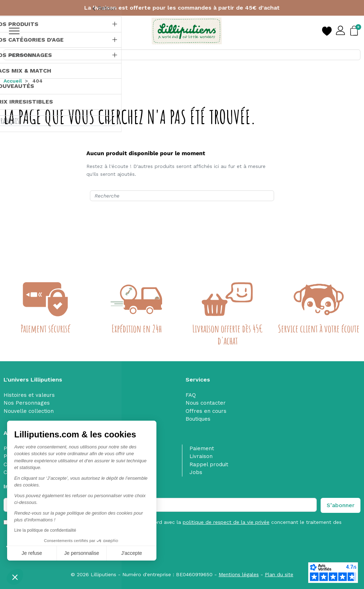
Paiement (202, 448)
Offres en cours (206, 411)
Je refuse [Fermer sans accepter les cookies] (32, 553)
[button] (15, 577)
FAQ (191, 395)
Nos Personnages (27, 403)
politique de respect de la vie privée (226, 522)
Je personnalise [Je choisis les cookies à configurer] (82, 553)
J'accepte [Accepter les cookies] (132, 553)
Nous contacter (206, 403)
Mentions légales (239, 574)
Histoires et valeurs (29, 395)
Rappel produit (209, 464)
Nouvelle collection (29, 411)
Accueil (13, 81)
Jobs (196, 472)
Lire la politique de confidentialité (45, 530)
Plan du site (279, 574)
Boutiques (198, 419)
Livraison (201, 456)
